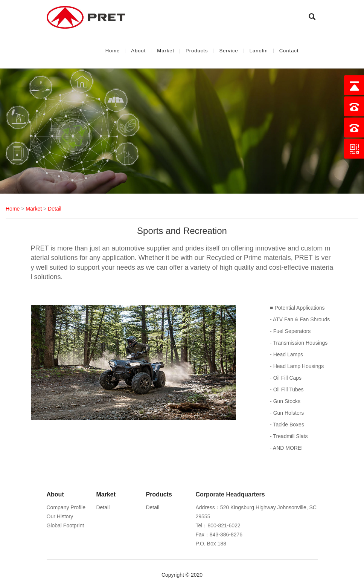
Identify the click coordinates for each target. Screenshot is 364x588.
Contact (289, 51)
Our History (60, 516)
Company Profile (66, 507)
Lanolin (259, 51)
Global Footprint (65, 525)
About (138, 51)
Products (197, 51)
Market (166, 51)
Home (113, 51)
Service (228, 51)
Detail (55, 209)
